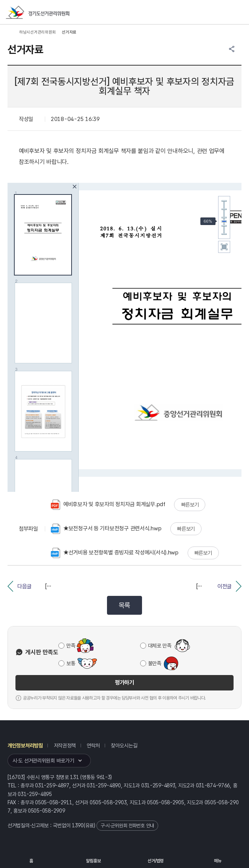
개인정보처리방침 (25, 746)
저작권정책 (65, 746)
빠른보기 (190, 505)
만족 (71, 646)
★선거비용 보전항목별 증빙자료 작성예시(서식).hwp (115, 553)
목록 (124, 605)
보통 (71, 663)
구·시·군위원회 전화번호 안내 (127, 826)
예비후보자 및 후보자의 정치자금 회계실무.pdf (108, 505)
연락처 (93, 746)
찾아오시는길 (124, 746)
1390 (78, 825)
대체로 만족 (160, 646)
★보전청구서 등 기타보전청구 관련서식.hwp (106, 529)
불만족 (155, 663)
